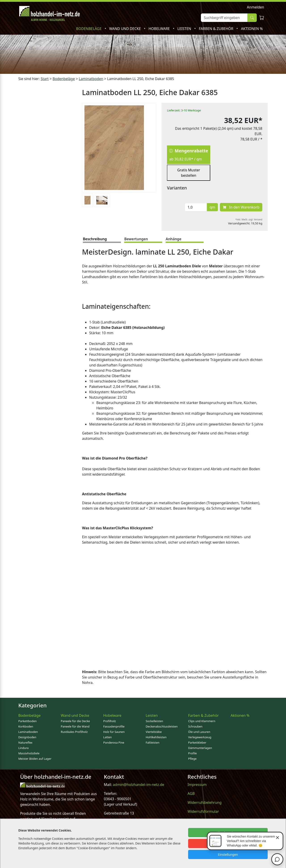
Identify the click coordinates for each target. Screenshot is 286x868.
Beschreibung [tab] (95, 239)
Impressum (197, 785)
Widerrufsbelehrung (204, 802)
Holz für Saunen (114, 732)
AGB (191, 794)
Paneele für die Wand (75, 726)
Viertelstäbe (154, 732)
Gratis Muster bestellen (189, 173)
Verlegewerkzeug (200, 737)
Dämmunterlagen (200, 748)
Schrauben (195, 726)
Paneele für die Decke (75, 721)
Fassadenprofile (114, 726)
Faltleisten (152, 742)
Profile (192, 753)
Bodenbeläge (89, 29)
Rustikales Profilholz (74, 732)
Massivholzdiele (29, 753)
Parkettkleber (197, 742)
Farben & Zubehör (217, 29)
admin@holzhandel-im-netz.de (139, 785)
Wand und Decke (126, 29)
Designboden (27, 737)
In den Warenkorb (241, 207)
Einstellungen (228, 854)
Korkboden (26, 726)
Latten (107, 737)
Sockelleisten (154, 721)
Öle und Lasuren (199, 732)
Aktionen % (252, 29)
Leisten (185, 29)
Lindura (23, 748)
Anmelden (256, 7)
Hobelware (160, 29)
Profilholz (110, 721)
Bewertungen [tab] (136, 239)
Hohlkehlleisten (156, 737)
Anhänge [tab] (173, 239)
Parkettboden (27, 721)
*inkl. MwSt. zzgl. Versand (249, 219)
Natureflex (25, 742)
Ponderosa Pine (114, 742)
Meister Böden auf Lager (35, 759)
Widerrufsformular (203, 811)
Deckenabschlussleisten (162, 726)
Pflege (192, 759)
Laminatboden (28, 732)
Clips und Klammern (202, 721)
